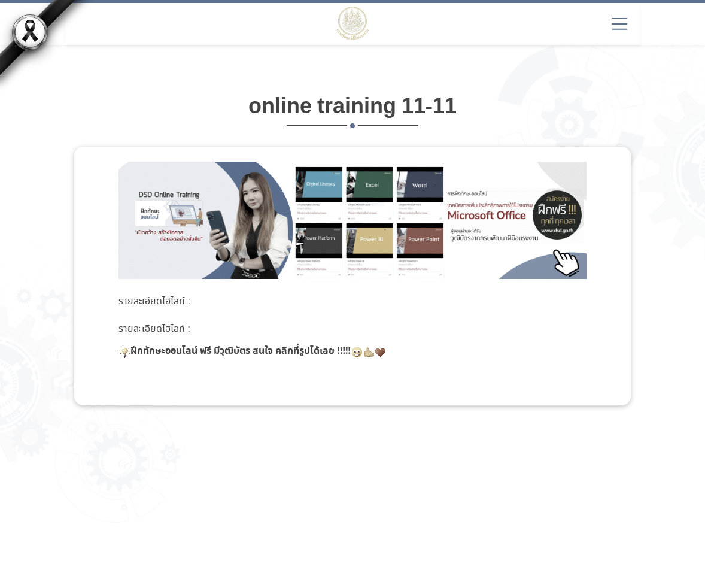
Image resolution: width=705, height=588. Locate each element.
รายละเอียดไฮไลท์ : (154, 302)
